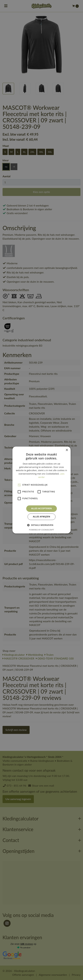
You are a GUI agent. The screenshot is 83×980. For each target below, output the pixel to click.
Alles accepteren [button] (42, 508)
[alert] (41, 490)
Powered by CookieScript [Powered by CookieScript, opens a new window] (42, 530)
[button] (41, 525)
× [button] (67, 450)
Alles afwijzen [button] (41, 517)
